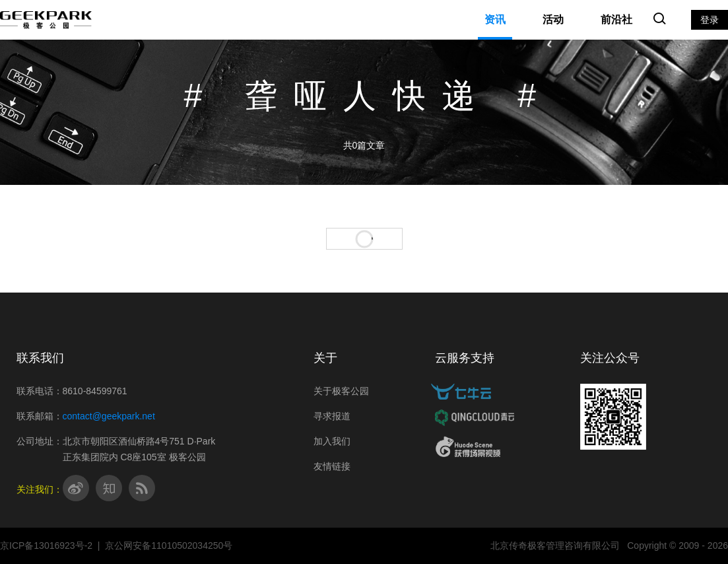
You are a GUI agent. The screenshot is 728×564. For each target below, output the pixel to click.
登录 (710, 20)
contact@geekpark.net (109, 416)
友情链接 (332, 466)
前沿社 (616, 19)
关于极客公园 (341, 391)
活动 (553, 19)
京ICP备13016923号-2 (46, 546)
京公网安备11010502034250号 (169, 546)
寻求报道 (332, 416)
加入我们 (332, 441)
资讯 (495, 19)
